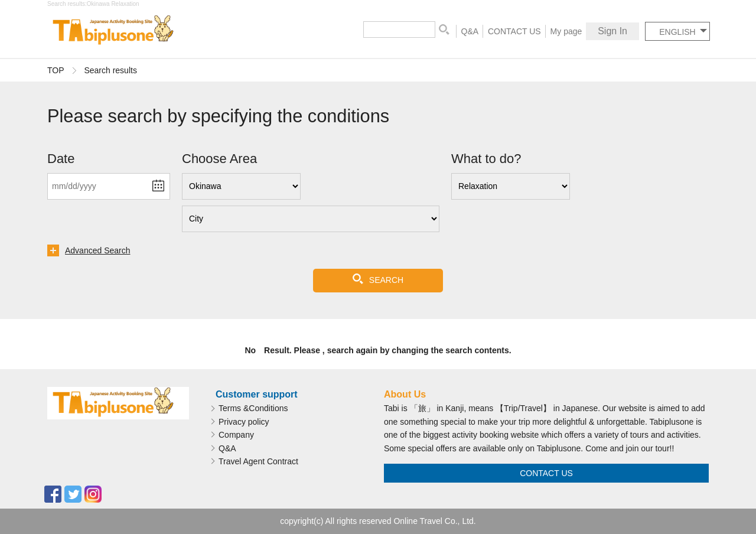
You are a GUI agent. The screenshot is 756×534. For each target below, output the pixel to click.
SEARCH (386, 280)
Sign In (612, 31)
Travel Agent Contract (258, 461)
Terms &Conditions (253, 408)
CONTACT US (514, 31)
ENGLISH (677, 32)
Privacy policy (244, 422)
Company (236, 435)
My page (566, 31)
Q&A (470, 31)
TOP (56, 70)
